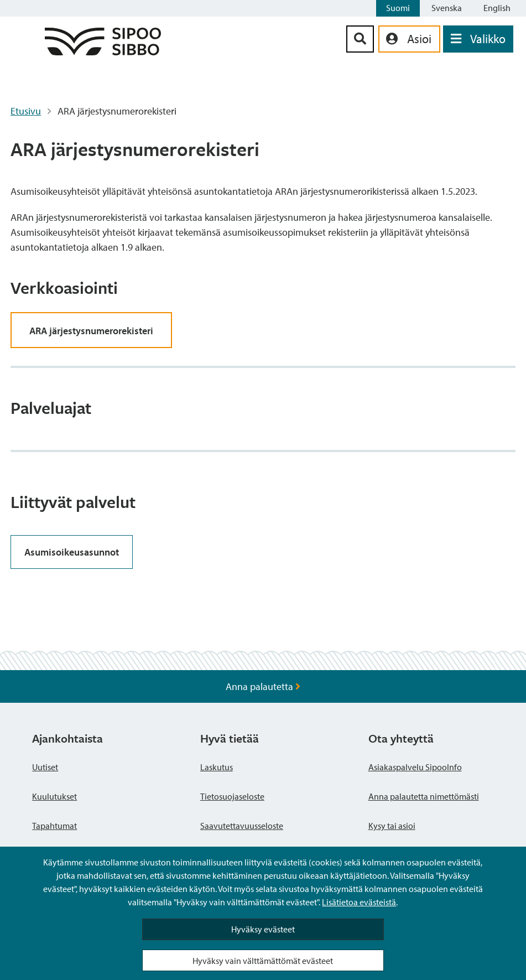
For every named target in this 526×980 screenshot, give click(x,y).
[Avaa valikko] (478, 39)
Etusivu (26, 111)
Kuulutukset (54, 796)
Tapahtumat (54, 826)
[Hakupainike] (360, 39)
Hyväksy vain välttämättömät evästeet (263, 961)
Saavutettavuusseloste (242, 826)
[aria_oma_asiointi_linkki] (409, 39)
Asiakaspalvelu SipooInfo (415, 767)
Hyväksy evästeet (263, 929)
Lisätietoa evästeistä (359, 902)
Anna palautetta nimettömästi (424, 796)
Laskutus (217, 767)
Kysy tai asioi (392, 826)
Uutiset (45, 767)
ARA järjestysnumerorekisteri (91, 331)
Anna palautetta (263, 686)
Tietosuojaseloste (232, 796)
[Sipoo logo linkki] (103, 52)
